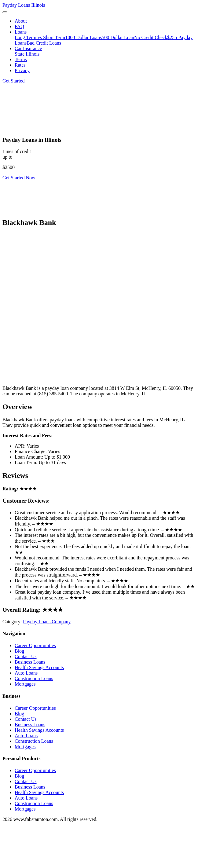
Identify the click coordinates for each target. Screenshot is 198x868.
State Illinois (27, 54)
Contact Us (26, 656)
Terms (21, 59)
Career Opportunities (35, 645)
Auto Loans (26, 673)
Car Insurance (28, 48)
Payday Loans (24, 5)
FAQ (19, 26)
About (21, 21)
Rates (20, 65)
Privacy (22, 70)
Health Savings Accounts (39, 667)
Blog (19, 651)
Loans (21, 32)
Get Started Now (19, 178)
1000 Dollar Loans (83, 37)
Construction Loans (34, 678)
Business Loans (30, 662)
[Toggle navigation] (5, 12)
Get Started (13, 81)
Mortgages (25, 684)
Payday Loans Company (47, 622)
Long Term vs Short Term (40, 37)
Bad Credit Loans (44, 43)
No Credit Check (151, 37)
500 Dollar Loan (118, 37)
